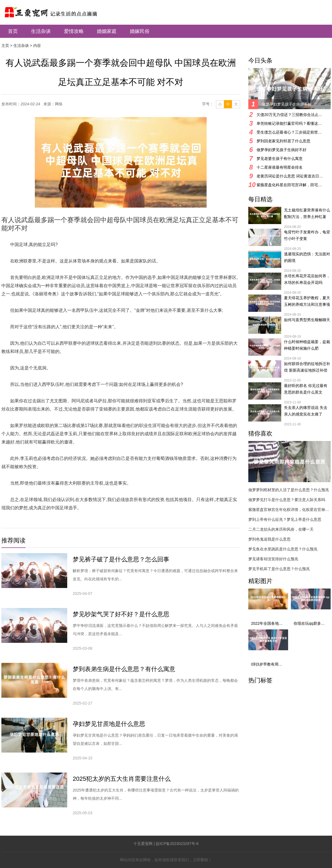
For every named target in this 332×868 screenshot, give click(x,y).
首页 (13, 31)
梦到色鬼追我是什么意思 (269, 539)
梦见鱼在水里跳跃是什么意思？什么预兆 (283, 549)
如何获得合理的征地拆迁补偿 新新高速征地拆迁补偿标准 (307, 367)
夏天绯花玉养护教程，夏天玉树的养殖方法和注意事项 (307, 301)
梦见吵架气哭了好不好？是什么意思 (121, 614)
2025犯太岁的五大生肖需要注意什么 (122, 779)
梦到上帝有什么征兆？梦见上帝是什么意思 (285, 519)
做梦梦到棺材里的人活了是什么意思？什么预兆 (289, 490)
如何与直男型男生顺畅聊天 (307, 320)
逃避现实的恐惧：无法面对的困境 (307, 257)
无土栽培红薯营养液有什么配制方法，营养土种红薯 (307, 213)
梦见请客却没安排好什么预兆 (273, 559)
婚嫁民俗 (140, 31)
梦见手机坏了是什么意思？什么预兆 (279, 569)
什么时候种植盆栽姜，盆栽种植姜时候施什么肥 (307, 345)
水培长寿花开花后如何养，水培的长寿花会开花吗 (307, 279)
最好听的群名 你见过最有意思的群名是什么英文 (306, 389)
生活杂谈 (41, 31)
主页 (5, 46)
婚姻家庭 (107, 31)
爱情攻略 (74, 31)
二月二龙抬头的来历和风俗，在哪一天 (281, 529)
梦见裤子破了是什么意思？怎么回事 (121, 559)
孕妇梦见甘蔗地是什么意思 (109, 724)
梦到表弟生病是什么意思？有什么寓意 (124, 669)
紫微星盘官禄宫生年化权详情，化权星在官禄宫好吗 (289, 510)
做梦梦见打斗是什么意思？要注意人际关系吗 (287, 500)
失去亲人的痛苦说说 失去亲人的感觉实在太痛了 (306, 411)
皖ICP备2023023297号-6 (177, 844)
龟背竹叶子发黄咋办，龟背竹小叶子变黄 (307, 235)
